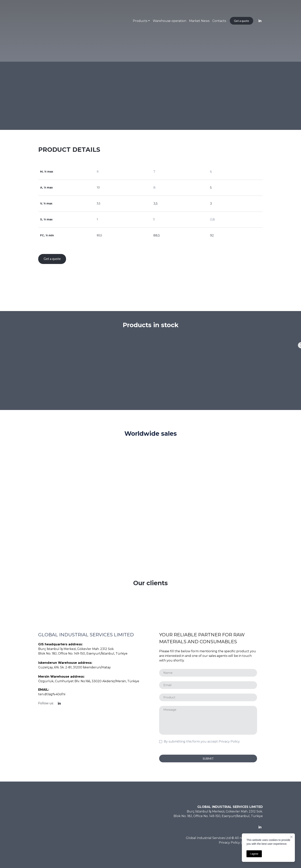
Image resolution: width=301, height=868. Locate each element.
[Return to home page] (47, 21)
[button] (241, 21)
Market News (199, 21)
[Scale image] (30, 363)
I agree (254, 854)
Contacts (219, 21)
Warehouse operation (170, 21)
